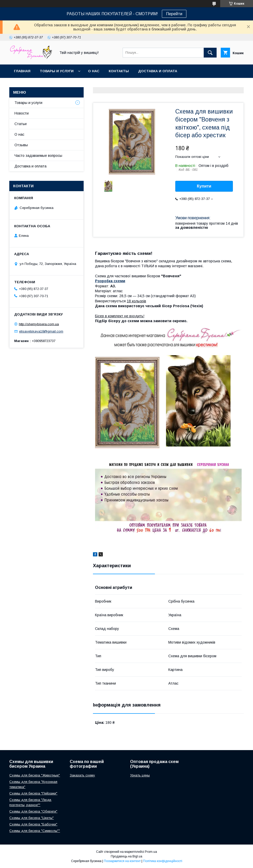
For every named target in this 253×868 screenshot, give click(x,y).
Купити (204, 186)
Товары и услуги (57, 71)
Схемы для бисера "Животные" (35, 775)
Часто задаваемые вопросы (38, 156)
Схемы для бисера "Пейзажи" (33, 793)
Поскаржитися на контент (122, 861)
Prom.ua (151, 852)
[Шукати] (210, 53)
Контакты (119, 71)
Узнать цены (140, 775)
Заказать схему (82, 775)
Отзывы (21, 145)
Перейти (174, 14)
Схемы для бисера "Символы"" (35, 831)
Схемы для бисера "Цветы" (31, 818)
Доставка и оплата (158, 71)
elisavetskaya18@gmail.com (41, 331)
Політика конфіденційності (163, 861)
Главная (22, 71)
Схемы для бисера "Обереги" (33, 811)
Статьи (21, 124)
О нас (94, 71)
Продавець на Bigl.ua (126, 856)
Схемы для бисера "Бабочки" (33, 824)
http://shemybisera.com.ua (39, 324)
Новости (22, 113)
